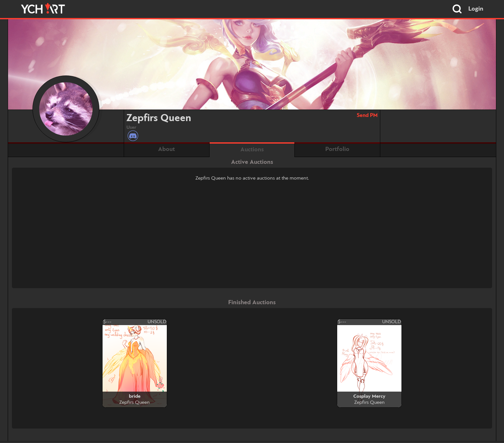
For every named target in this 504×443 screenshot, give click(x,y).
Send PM (367, 115)
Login (476, 9)
